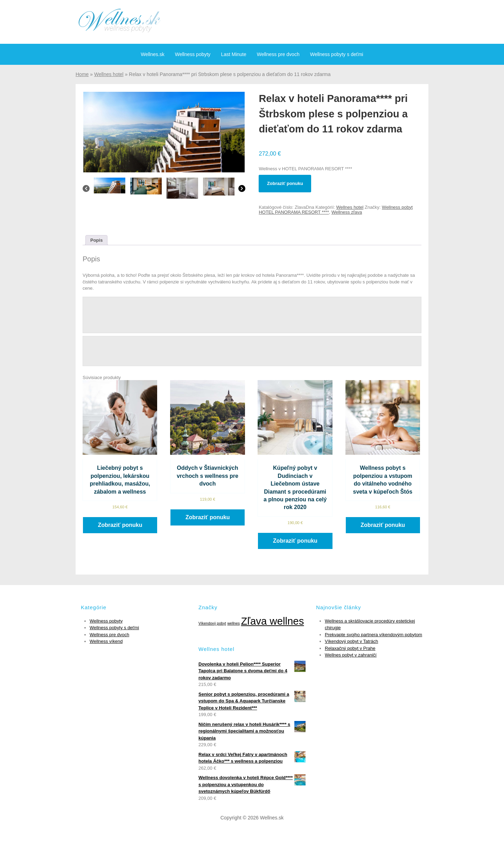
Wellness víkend (106, 641)
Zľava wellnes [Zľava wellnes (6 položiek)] (273, 621)
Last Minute (233, 54)
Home (82, 74)
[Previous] (86, 190)
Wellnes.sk (152, 54)
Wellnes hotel (109, 74)
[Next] (242, 190)
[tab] (96, 240)
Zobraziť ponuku (285, 183)
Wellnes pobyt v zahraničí (351, 655)
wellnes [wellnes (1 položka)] (233, 623)
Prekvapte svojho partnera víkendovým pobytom (373, 635)
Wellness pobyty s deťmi (337, 54)
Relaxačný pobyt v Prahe (350, 648)
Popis (96, 240)
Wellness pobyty (193, 54)
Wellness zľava (347, 212)
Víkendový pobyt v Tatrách (351, 641)
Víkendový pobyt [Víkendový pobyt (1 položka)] (212, 623)
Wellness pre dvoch (278, 54)
